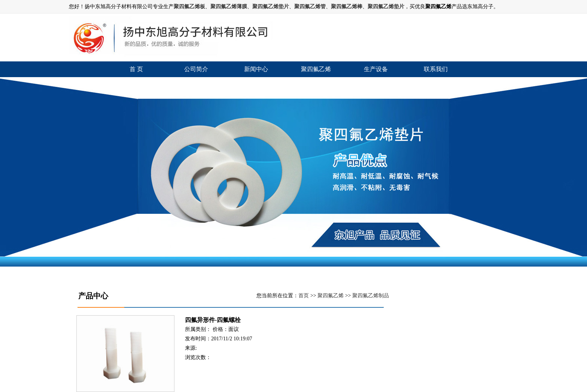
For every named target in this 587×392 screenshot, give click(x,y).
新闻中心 (256, 69)
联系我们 (436, 69)
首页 (304, 296)
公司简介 (196, 69)
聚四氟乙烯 (316, 69)
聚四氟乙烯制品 (371, 296)
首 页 (136, 69)
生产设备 (376, 69)
